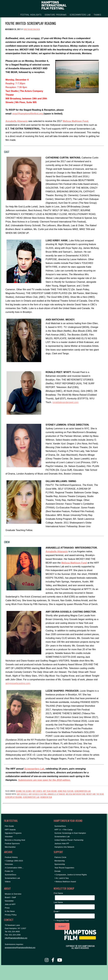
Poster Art (9, 871)
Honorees (9, 864)
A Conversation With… (14, 868)
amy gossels (22, 794)
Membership (60, 861)
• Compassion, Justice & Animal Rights (71, 875)
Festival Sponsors (12, 843)
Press (7, 908)
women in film (46, 797)
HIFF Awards (10, 830)
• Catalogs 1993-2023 (14, 861)
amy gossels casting (38, 794)
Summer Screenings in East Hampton (70, 833)
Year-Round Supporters (64, 868)
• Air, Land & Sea (62, 878)
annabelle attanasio (56, 794)
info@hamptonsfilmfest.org (16, 938)
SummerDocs (10, 875)
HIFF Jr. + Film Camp (63, 830)
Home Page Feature (66, 791)
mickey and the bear (95, 794)
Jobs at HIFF (10, 904)
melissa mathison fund (76, 794)
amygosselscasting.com (18, 683)
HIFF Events (37, 791)
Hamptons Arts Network (64, 847)
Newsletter (9, 901)
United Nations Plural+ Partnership (69, 840)
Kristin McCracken (32, 29)
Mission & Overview (13, 894)
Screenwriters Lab (34, 769)
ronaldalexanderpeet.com (66, 402)
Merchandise (10, 847)
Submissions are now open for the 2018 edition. (44, 780)
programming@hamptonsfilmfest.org (20, 947)
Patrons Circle (60, 857)
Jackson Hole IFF (62, 843)
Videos (8, 882)
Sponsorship (60, 864)
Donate (57, 871)
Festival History (11, 857)
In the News (10, 911)
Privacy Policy (11, 915)
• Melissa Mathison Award (65, 882)
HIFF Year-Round (50, 791)
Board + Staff (10, 897)
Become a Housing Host (15, 840)
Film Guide (9, 826)
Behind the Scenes (24, 791)
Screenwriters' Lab (31, 797)
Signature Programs (13, 833)
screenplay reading (14, 797)
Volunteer (9, 837)
